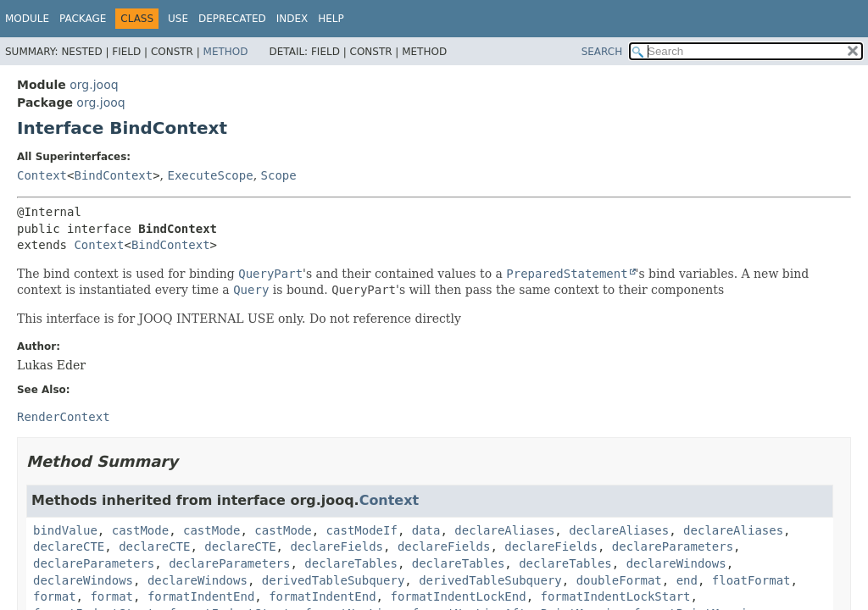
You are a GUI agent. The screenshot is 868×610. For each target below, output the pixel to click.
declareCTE (69, 546)
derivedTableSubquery (334, 580)
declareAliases (504, 530)
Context (42, 175)
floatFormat (751, 580)
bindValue (65, 530)
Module (27, 19)
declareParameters (673, 546)
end (687, 580)
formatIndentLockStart (615, 596)
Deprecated (232, 19)
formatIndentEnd (201, 596)
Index (292, 19)
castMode (140, 530)
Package (83, 19)
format (55, 596)
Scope (279, 175)
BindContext (113, 175)
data (426, 530)
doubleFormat (619, 580)
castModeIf (362, 530)
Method (226, 52)
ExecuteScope (211, 175)
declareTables (351, 563)
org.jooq (94, 85)
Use (178, 19)
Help (331, 19)
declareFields (337, 546)
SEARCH (602, 52)
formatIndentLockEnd (458, 596)
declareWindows (676, 563)
